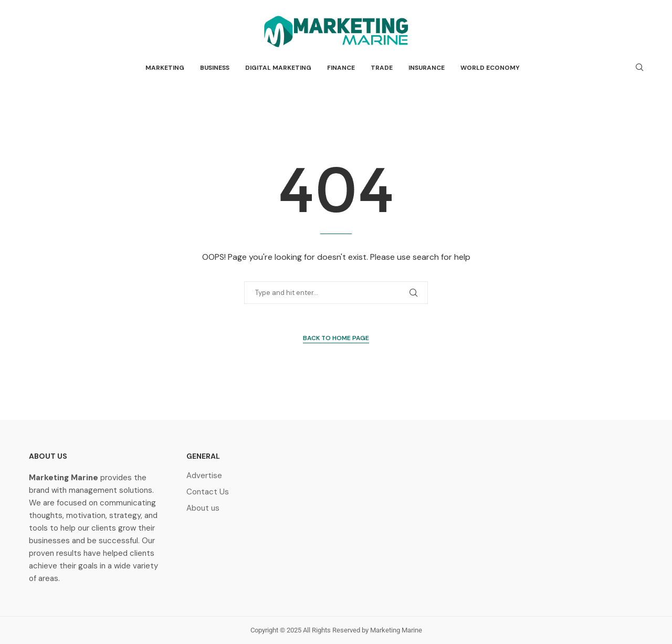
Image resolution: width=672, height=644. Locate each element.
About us (203, 508)
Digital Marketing (278, 68)
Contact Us (208, 492)
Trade (382, 68)
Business (215, 68)
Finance (341, 68)
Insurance (427, 68)
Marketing (165, 68)
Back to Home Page (336, 338)
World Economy (490, 68)
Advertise (204, 476)
